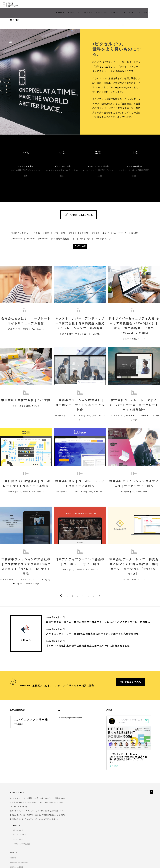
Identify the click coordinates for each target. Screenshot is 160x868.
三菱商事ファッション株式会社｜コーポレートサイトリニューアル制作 (80, 412)
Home (109, 20)
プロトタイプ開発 (21, 412)
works (73, 6)
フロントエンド (83, 339)
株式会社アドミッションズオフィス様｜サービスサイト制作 (134, 491)
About (46, 6)
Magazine (114, 6)
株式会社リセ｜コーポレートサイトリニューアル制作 (80, 491)
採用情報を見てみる (130, 693)
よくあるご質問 (137, 818)
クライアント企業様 (139, 813)
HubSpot (99, 499)
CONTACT (131, 6)
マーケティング (32, 591)
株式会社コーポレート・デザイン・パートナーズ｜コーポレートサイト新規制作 (134, 412)
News (100, 6)
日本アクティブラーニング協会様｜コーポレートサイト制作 (80, 569)
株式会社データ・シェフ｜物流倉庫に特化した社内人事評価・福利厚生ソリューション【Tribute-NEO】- (134, 574)
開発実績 (134, 809)
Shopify (46, 587)
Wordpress (38, 335)
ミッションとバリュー (91, 813)
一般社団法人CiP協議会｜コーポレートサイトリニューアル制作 (26, 491)
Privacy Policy (16, 847)
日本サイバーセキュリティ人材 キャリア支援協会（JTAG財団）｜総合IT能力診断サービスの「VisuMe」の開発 (134, 331)
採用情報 (110, 809)
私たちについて (89, 809)
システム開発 (67, 339)
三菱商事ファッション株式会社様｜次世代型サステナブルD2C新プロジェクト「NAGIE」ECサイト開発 (26, 574)
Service (59, 6)
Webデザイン (15, 335)
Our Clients (79, 208)
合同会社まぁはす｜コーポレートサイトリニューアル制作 (26, 326)
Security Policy (34, 847)
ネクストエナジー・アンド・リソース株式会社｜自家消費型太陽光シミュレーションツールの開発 (80, 329)
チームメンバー (89, 818)
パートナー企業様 (138, 822)
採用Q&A (110, 827)
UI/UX (27, 335)
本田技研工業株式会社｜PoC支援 (26, 407)
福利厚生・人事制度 (114, 822)
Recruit (87, 6)
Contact (49, 847)
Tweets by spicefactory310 (71, 726)
